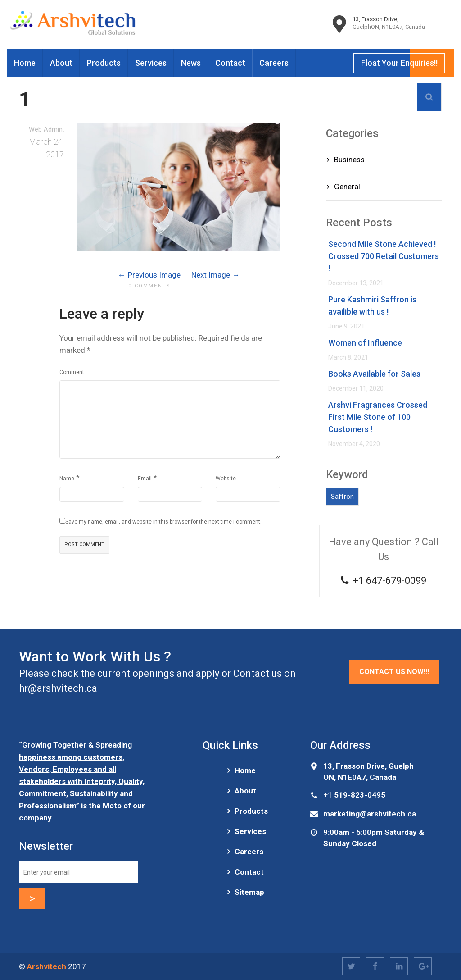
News (191, 63)
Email (145, 479)
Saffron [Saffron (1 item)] (342, 497)
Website (226, 479)
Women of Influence (365, 343)
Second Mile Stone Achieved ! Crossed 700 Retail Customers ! (384, 256)
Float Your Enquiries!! (399, 63)
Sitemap (249, 892)
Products (104, 63)
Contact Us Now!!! (394, 672)
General (347, 187)
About (61, 63)
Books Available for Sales (374, 374)
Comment (72, 372)
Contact (230, 63)
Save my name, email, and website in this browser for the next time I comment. (163, 522)
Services (151, 63)
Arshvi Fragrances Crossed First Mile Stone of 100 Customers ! (378, 417)
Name (67, 479)
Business (349, 160)
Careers (274, 63)
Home (25, 63)
